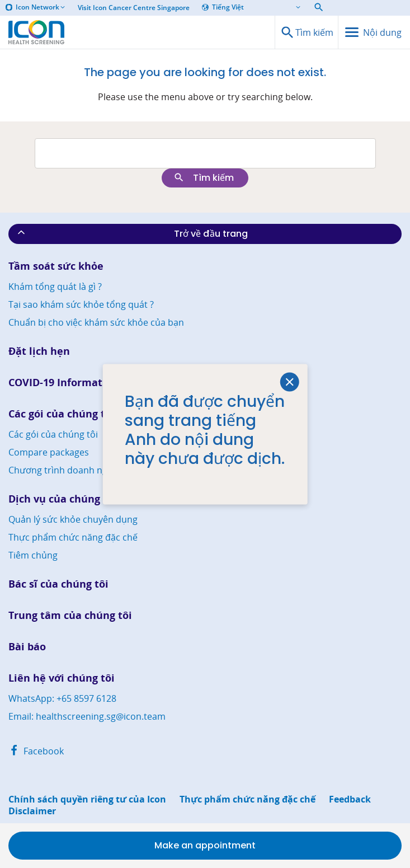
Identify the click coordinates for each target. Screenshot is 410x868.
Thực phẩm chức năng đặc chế (73, 537)
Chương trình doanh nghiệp (67, 470)
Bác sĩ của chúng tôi (58, 584)
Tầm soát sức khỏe (56, 266)
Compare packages (49, 452)
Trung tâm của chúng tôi (70, 615)
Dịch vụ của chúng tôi (63, 499)
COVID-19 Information (63, 383)
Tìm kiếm (204, 178)
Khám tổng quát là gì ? (55, 287)
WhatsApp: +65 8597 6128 (62, 698)
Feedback (350, 799)
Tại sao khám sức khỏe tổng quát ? (81, 304)
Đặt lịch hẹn (39, 351)
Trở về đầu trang (132, 233)
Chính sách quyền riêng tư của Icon (87, 799)
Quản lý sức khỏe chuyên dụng (73, 519)
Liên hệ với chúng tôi (62, 678)
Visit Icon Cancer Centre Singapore (134, 8)
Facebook (36, 751)
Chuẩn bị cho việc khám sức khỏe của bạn (96, 322)
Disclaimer (32, 811)
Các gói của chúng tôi (62, 414)
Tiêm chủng (33, 555)
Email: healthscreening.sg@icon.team (87, 716)
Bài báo (27, 647)
